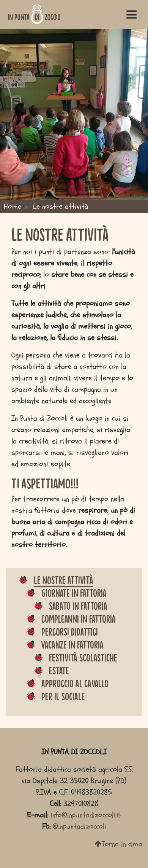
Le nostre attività (63, 580)
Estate (59, 670)
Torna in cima (118, 844)
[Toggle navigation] (131, 14)
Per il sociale (63, 696)
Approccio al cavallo (75, 683)
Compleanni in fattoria (78, 618)
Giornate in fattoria (74, 593)
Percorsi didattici (70, 631)
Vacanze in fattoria (72, 644)
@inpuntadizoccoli (80, 826)
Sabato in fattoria (78, 606)
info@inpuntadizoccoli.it (86, 815)
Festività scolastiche (83, 657)
